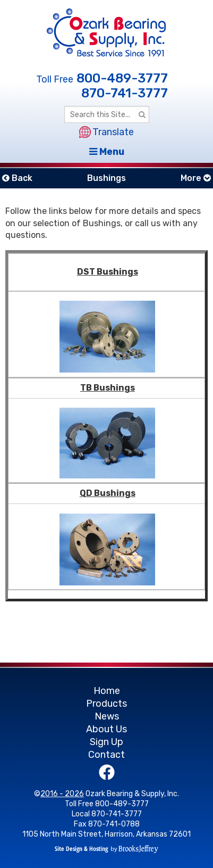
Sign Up (106, 742)
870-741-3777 (125, 93)
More (196, 178)
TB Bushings (108, 388)
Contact (106, 755)
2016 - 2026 (62, 794)
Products (106, 704)
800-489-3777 (122, 78)
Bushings (106, 178)
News (107, 716)
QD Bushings (108, 493)
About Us (106, 729)
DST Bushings (108, 272)
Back (17, 178)
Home (107, 691)
